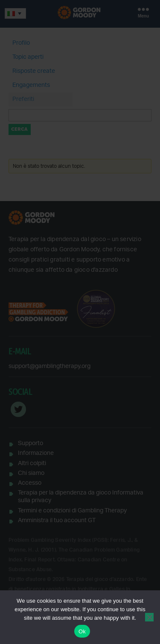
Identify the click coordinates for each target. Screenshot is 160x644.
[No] (149, 617)
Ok (82, 631)
